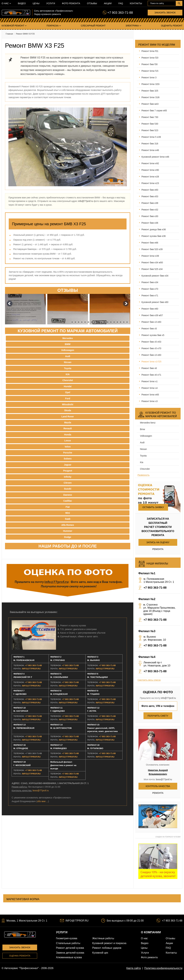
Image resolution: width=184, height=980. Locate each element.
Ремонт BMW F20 (150, 58)
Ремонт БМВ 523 (150, 130)
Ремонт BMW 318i (150, 97)
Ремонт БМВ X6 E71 (151, 375)
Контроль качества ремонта (158, 787)
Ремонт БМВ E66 (150, 243)
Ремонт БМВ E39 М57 (152, 315)
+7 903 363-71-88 (120, 13)
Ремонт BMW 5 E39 (151, 137)
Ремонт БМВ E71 (150, 296)
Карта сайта (134, 968)
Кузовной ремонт (13, 26)
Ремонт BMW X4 (149, 388)
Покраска (52, 26)
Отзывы (92, 3)
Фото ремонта (71, 3)
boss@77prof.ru (41, 791)
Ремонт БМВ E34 (150, 282)
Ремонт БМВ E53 (150, 196)
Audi (142, 442)
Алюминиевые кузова (69, 957)
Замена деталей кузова (70, 953)
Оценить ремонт (172, 26)
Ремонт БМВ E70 (150, 289)
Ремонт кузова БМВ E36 (153, 236)
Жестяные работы (103, 938)
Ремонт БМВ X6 (149, 368)
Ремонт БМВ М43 (150, 104)
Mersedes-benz (148, 423)
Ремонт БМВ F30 (149, 64)
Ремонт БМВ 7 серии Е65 (154, 111)
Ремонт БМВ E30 (150, 216)
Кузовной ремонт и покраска (109, 943)
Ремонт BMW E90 (150, 170)
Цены (36, 3)
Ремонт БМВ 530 (150, 124)
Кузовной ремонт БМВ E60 (155, 302)
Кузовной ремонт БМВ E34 (155, 276)
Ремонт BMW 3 (149, 78)
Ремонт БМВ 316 (150, 144)
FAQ (121, 3)
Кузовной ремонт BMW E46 (155, 157)
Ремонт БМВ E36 (150, 223)
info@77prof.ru (86, 201)
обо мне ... (43, 801)
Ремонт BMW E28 (150, 177)
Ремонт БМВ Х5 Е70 (151, 348)
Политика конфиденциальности (163, 968)
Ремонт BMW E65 (150, 395)
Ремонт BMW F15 (150, 71)
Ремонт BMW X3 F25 (151, 362)
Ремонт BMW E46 (150, 150)
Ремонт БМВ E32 (150, 210)
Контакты (136, 3)
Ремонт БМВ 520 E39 (152, 249)
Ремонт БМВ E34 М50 (152, 262)
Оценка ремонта (20, 956)
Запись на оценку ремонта (158, 543)
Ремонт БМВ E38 (150, 203)
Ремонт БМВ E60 (150, 309)
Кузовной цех (100, 953)
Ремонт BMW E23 (150, 183)
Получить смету (158, 716)
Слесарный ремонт (93, 26)
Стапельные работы (68, 943)
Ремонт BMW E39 (150, 256)
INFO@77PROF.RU (31, 669)
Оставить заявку (153, 507)
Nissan (143, 449)
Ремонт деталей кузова (70, 948)
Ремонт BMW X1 (149, 381)
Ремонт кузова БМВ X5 (153, 335)
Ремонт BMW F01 (150, 51)
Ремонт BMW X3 (149, 401)
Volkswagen (146, 436)
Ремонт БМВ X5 (149, 329)
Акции (108, 3)
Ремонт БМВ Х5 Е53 (151, 342)
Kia (142, 462)
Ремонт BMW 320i (150, 84)
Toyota (143, 456)
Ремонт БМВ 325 (150, 91)
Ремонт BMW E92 (150, 163)
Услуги (51, 3)
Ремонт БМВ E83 (150, 190)
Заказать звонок (165, 13)
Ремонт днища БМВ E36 (154, 229)
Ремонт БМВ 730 (150, 117)
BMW (142, 429)
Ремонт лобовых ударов (107, 948)
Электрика (132, 26)
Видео (22, 3)
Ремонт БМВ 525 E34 (152, 269)
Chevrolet (145, 469)
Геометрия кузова (67, 938)
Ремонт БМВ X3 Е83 (151, 322)
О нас (5, 3)
